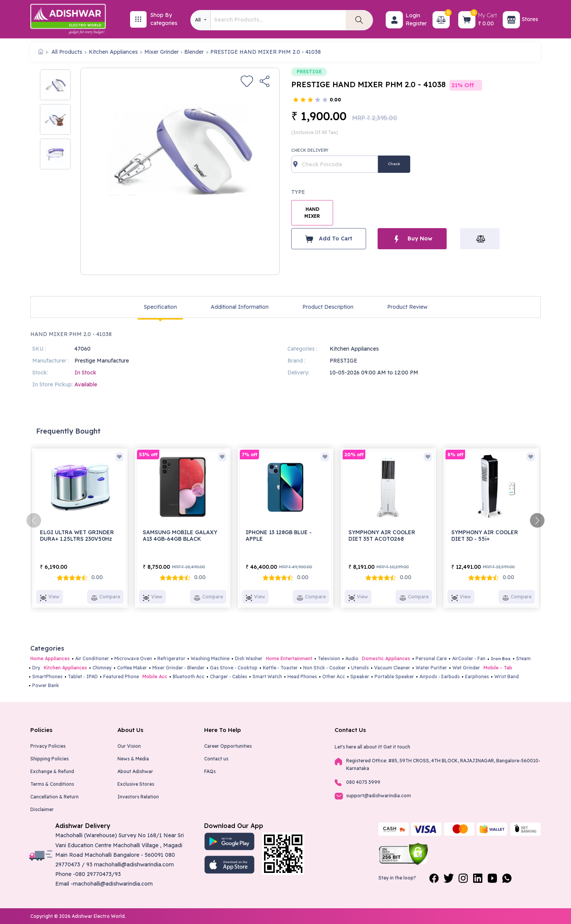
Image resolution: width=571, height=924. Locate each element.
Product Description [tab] (328, 307)
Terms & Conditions (52, 784)
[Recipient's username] (335, 164)
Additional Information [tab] (240, 307)
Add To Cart (329, 239)
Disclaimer (42, 809)
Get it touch (397, 747)
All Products (67, 52)
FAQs (210, 771)
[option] (55, 85)
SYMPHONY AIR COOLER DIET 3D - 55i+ (485, 536)
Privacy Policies (48, 746)
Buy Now (412, 239)
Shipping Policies (50, 759)
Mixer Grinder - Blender (174, 52)
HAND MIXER (312, 213)
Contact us (216, 759)
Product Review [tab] (407, 307)
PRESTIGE (309, 72)
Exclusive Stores (136, 784)
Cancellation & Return (54, 797)
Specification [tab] (160, 307)
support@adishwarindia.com (379, 796)
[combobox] (201, 20)
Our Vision (129, 746)
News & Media (133, 759)
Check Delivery (310, 150)
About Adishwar (135, 771)
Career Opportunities (228, 746)
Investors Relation (138, 797)
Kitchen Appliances (113, 52)
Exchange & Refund (52, 771)
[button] (394, 20)
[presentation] (34, 520)
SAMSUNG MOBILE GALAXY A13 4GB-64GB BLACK (180, 536)
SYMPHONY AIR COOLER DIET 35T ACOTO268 (382, 536)
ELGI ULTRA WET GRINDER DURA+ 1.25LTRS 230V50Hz (77, 536)
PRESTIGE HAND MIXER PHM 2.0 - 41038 (266, 52)
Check (394, 164)
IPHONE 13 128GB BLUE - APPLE (279, 536)
